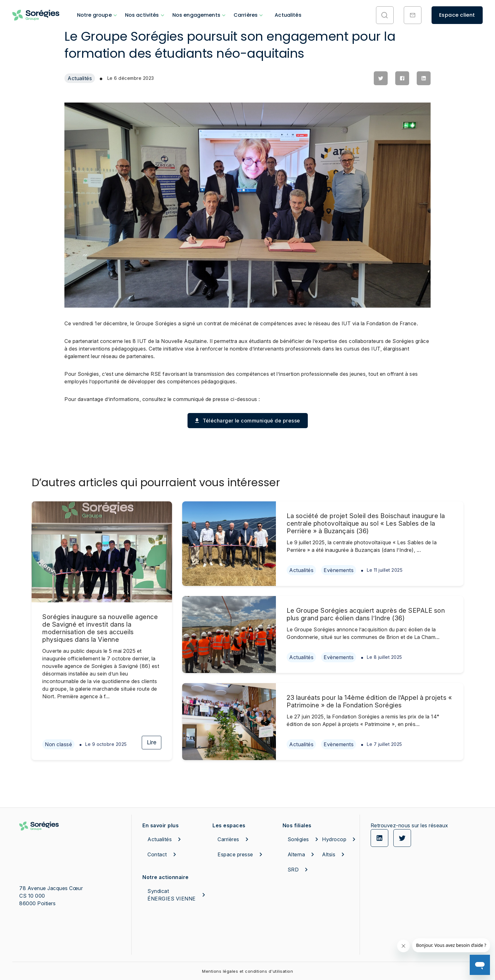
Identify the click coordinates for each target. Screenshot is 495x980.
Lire (152, 742)
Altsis (334, 854)
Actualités (288, 15)
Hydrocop (335, 839)
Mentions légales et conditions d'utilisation (247, 971)
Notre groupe (94, 15)
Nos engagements (196, 15)
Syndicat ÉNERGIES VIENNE (177, 895)
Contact (163, 854)
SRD (299, 870)
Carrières (246, 15)
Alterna (300, 854)
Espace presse (241, 854)
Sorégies (300, 839)
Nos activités (142, 15)
